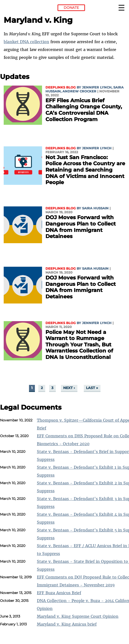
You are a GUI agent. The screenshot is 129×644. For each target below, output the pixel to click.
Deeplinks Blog (61, 87)
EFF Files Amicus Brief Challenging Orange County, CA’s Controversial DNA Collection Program (84, 110)
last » (92, 388)
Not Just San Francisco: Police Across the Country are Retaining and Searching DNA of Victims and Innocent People (85, 170)
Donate (71, 8)
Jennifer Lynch (97, 87)
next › (69, 388)
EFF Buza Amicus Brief (59, 593)
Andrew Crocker (79, 91)
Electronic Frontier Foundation (17, 9)
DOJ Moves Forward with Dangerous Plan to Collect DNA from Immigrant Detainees (81, 227)
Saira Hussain (95, 208)
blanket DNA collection (26, 42)
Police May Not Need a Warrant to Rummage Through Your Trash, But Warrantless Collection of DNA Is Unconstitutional (79, 345)
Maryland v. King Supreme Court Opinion (78, 616)
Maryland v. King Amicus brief (67, 624)
